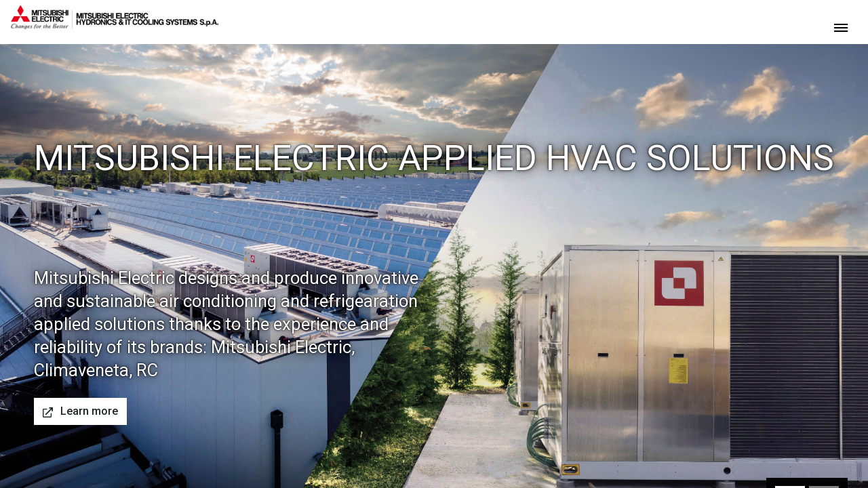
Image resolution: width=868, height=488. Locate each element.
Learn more (80, 411)
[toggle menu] (841, 27)
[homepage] (115, 24)
